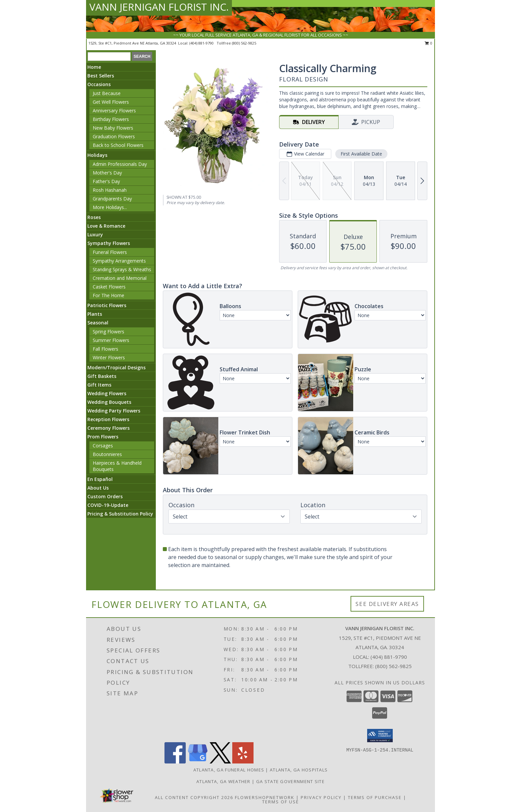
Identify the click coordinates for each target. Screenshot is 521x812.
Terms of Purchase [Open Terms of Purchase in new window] (375, 797)
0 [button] (428, 43)
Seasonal (98, 323)
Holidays (97, 155)
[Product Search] (109, 57)
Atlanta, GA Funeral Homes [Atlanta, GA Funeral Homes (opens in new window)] (229, 770)
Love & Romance (106, 226)
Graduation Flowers (114, 136)
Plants (95, 314)
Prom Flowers (103, 437)
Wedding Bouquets (109, 402)
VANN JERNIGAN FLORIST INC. (159, 7)
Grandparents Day (112, 199)
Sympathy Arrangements (119, 261)
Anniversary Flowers (114, 111)
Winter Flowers (109, 357)
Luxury (95, 234)
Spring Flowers (108, 332)
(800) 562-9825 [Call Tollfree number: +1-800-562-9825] (393, 666)
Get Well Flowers (111, 102)
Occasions (99, 84)
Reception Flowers (108, 419)
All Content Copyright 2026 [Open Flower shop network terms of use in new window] (194, 797)
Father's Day (106, 181)
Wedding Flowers (107, 393)
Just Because (107, 93)
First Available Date (361, 154)
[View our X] (220, 762)
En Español (100, 479)
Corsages (103, 446)
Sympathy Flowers (109, 243)
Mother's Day (107, 173)
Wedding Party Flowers (114, 411)
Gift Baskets (102, 376)
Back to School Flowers (118, 145)
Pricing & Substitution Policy (120, 514)
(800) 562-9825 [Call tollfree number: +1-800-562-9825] (244, 43)
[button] (380, 736)
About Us (98, 488)
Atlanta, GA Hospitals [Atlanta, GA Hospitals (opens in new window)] (299, 770)
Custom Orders (105, 496)
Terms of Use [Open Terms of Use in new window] (281, 802)
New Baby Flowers (113, 128)
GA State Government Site (290, 781)
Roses (94, 217)
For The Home (108, 295)
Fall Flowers (105, 349)
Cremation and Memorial (120, 278)
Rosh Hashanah (110, 190)
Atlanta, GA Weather (223, 781)
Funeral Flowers (110, 252)
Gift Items (99, 385)
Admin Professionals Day (120, 164)
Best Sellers (101, 76)
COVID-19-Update (108, 505)
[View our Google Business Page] (198, 762)
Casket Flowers (109, 287)
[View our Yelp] (243, 762)
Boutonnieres (107, 454)
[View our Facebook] (175, 762)
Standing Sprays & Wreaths (122, 269)
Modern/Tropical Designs (116, 367)
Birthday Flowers (111, 119)
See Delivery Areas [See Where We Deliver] (387, 604)
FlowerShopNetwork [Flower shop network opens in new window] (265, 797)
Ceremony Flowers (108, 428)
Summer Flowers (111, 340)
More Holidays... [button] (110, 207)
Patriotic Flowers (107, 305)
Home (94, 67)
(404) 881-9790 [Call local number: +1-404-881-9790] (202, 43)
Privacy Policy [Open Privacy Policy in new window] (321, 797)
